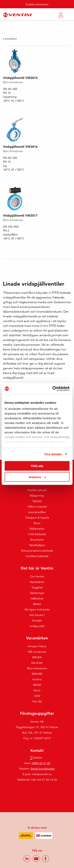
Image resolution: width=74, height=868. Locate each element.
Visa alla (37, 701)
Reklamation (37, 529)
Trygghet (37, 587)
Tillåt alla (37, 466)
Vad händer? (37, 615)
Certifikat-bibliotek (37, 556)
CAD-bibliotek (37, 534)
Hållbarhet (37, 598)
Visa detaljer (53, 454)
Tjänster (37, 501)
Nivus (37, 690)
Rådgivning (37, 496)
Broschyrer (37, 540)
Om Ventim (37, 576)
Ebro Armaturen (37, 668)
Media (37, 604)
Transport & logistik (37, 518)
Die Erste (37, 663)
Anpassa (37, 477)
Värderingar (37, 593)
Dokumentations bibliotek (37, 551)
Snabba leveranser (37, 4)
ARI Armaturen (37, 652)
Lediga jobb (37, 626)
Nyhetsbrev (37, 582)
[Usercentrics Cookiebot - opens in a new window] (53, 389)
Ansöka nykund (37, 490)
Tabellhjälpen (37, 545)
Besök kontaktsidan (43, 769)
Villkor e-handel (37, 507)
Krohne (37, 679)
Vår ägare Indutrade (37, 609)
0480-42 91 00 (41, 763)
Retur (37, 523)
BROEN (37, 657)
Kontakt (37, 621)
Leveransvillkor (37, 512)
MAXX (37, 685)
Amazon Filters (37, 646)
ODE (37, 696)
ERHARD (37, 674)
